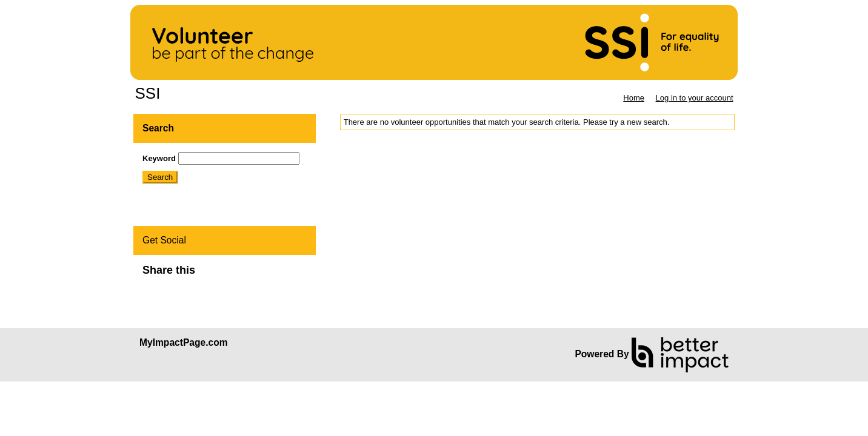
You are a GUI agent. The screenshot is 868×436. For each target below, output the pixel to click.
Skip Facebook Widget (235, 275)
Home (634, 98)
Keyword (159, 158)
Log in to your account (695, 98)
